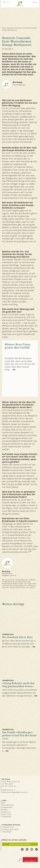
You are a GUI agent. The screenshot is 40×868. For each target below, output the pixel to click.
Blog (4, 28)
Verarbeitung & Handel (10, 829)
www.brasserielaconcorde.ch (16, 552)
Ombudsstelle (7, 807)
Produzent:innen (8, 827)
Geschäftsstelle (8, 805)
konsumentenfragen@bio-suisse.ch (15, 792)
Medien (5, 810)
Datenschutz (7, 814)
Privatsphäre (7, 817)
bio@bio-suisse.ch (9, 790)
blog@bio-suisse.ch (9, 575)
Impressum (6, 812)
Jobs (4, 803)
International (7, 832)
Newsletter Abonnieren (20, 844)
